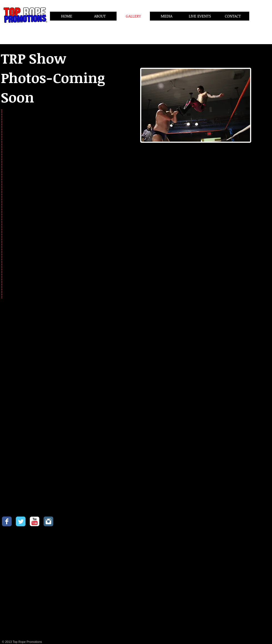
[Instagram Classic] (48, 521)
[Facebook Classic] (7, 521)
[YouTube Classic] (35, 521)
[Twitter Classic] (21, 521)
